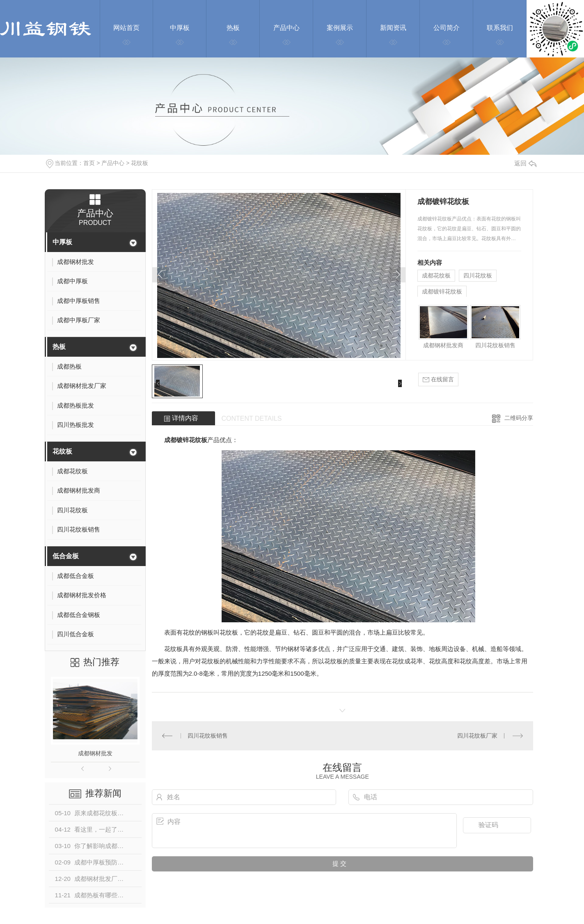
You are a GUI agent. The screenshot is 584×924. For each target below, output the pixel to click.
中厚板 (62, 242)
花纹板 (140, 163)
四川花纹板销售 (495, 345)
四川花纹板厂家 (477, 736)
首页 (89, 163)
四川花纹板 (478, 275)
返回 (525, 163)
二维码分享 (519, 418)
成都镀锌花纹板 (442, 291)
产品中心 (113, 163)
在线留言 (438, 379)
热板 (59, 347)
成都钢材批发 (95, 753)
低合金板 (66, 556)
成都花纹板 (436, 275)
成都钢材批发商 (443, 345)
